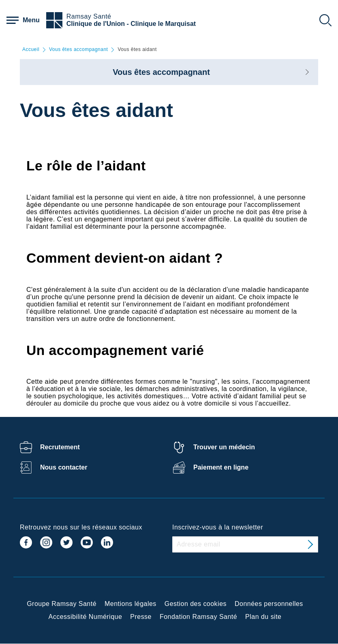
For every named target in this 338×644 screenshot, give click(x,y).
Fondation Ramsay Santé (198, 617)
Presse (141, 617)
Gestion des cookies (196, 604)
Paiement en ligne (221, 467)
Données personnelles (269, 604)
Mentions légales (130, 604)
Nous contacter (64, 467)
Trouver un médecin (224, 447)
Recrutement (60, 447)
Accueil (31, 50)
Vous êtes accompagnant (78, 50)
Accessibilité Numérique (86, 617)
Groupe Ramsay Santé (62, 604)
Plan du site (263, 617)
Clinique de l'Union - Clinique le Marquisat (131, 24)
